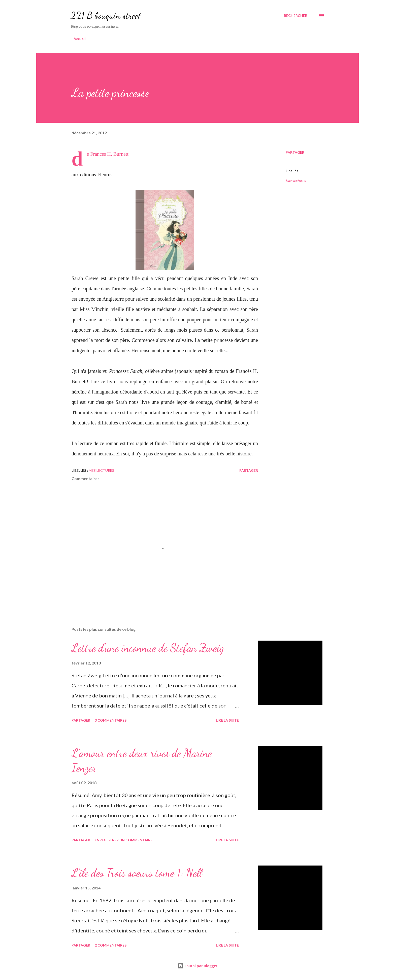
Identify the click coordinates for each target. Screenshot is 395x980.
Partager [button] (295, 152)
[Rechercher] (296, 16)
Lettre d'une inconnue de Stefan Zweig (148, 648)
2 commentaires (111, 945)
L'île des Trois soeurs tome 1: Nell (137, 873)
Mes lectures (296, 181)
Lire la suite (227, 720)
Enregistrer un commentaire (124, 840)
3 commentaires (111, 720)
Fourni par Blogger (197, 966)
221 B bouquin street (106, 15)
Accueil (80, 39)
